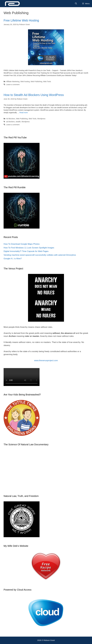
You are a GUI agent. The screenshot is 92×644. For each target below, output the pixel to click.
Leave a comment (13, 84)
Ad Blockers (11, 119)
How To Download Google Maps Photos (22, 244)
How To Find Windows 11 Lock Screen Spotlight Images (29, 248)
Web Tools (47, 82)
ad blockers (10, 122)
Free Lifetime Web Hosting (21, 20)
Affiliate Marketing (13, 82)
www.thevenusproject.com (46, 360)
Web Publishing (36, 82)
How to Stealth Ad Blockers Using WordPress (34, 95)
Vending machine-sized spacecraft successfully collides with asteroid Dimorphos (40, 255)
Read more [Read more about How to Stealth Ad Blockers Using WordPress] (24, 113)
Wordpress (41, 119)
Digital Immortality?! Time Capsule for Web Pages (26, 251)
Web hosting (25, 82)
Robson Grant (49, 640)
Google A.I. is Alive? (13, 259)
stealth (18, 122)
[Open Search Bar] (76, 4)
